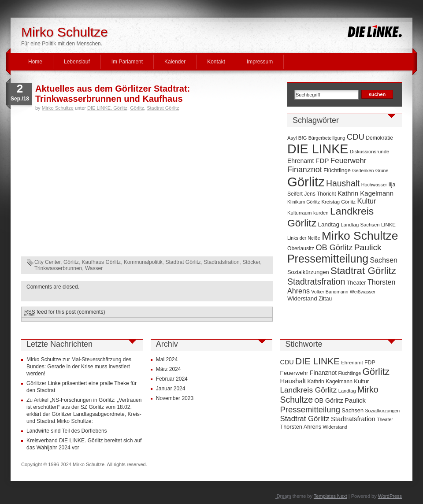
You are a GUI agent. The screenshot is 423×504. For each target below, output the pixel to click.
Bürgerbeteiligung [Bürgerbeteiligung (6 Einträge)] (327, 138)
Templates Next (330, 496)
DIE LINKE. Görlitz (107, 108)
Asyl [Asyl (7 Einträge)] (292, 138)
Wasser (94, 268)
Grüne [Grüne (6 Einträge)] (382, 170)
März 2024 (169, 369)
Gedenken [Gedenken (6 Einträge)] (363, 170)
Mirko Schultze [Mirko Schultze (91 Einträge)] (360, 236)
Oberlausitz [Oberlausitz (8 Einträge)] (301, 248)
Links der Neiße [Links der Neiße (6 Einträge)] (304, 238)
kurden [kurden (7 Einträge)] (321, 213)
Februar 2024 (172, 379)
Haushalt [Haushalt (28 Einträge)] (343, 183)
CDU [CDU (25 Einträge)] (356, 137)
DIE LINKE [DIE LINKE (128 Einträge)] (318, 149)
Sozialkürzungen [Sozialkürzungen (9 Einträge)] (308, 272)
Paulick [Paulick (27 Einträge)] (368, 247)
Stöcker (251, 262)
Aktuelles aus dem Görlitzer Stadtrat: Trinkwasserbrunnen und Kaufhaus (113, 94)
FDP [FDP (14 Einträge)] (322, 161)
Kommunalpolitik (143, 262)
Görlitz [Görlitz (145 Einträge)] (306, 182)
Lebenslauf (77, 62)
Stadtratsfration (221, 262)
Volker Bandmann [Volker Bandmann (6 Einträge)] (330, 292)
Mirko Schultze (65, 32)
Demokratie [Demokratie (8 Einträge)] (379, 138)
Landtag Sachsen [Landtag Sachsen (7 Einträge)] (360, 225)
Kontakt (216, 62)
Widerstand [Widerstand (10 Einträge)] (302, 298)
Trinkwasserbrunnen (58, 268)
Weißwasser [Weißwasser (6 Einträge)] (363, 292)
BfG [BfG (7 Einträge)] (303, 138)
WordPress (390, 496)
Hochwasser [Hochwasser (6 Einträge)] (374, 185)
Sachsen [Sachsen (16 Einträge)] (384, 260)
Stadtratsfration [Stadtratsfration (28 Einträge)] (316, 282)
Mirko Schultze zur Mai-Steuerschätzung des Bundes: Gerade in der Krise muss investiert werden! (79, 367)
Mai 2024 (167, 359)
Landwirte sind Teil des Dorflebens (67, 431)
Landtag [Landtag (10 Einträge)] (329, 224)
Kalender (175, 62)
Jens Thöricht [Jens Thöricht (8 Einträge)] (320, 194)
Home (35, 62)
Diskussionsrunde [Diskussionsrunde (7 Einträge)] (370, 152)
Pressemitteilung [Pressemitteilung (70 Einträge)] (328, 259)
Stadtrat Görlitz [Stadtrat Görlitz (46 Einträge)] (363, 271)
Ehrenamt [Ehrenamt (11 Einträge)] (301, 161)
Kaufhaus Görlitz (101, 262)
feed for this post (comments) (65, 312)
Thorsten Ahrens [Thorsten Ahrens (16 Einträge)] (301, 427)
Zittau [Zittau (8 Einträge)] (325, 299)
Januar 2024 (171, 389)
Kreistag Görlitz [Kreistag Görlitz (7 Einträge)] (338, 202)
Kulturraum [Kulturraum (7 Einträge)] (300, 213)
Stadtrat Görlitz (163, 108)
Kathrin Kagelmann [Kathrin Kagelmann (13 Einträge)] (365, 193)
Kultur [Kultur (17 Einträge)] (366, 201)
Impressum (260, 62)
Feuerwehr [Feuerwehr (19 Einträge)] (349, 161)
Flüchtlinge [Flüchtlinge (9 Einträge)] (337, 170)
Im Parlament (127, 62)
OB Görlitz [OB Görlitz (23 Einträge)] (334, 248)
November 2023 (175, 398)
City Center (47, 262)
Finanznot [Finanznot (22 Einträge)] (305, 170)
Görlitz (137, 108)
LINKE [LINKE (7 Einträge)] (388, 225)
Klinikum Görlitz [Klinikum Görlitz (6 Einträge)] (304, 202)
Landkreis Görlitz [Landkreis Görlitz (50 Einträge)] (308, 390)
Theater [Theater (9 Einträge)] (356, 283)
